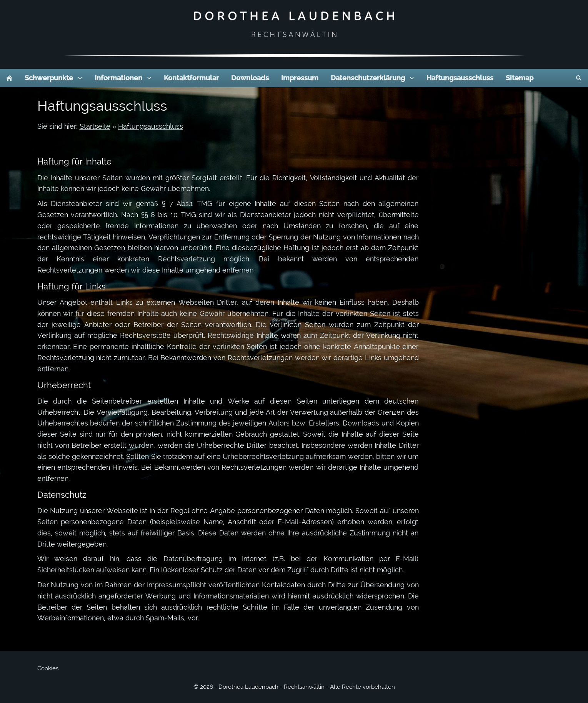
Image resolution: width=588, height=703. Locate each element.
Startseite (95, 126)
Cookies (48, 668)
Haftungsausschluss (151, 126)
